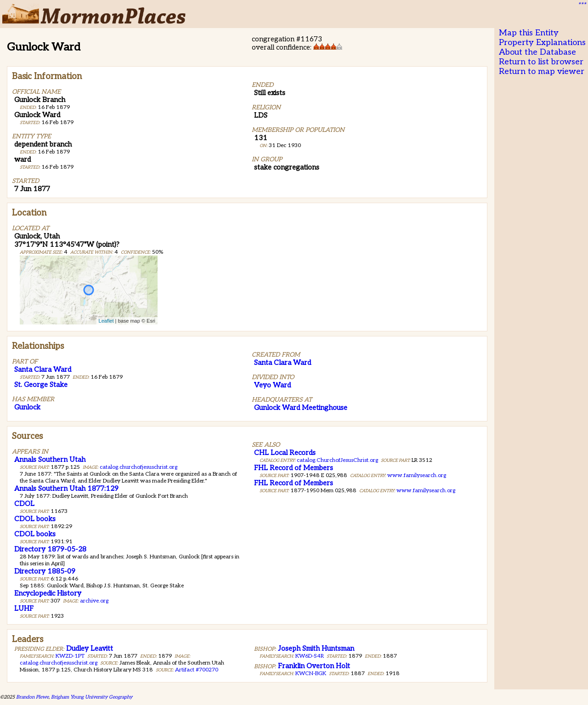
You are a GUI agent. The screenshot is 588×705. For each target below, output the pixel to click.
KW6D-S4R (310, 656)
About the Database (537, 52)
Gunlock (27, 407)
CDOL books (35, 519)
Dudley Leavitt (90, 648)
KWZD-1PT (70, 656)
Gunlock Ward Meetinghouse (301, 408)
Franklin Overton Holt (314, 666)
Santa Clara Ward (43, 370)
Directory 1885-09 (45, 571)
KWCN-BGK (311, 674)
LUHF (24, 608)
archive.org (94, 601)
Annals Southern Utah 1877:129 (66, 489)
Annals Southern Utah (50, 460)
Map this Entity (529, 33)
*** (582, 5)
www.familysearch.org (417, 475)
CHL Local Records (285, 453)
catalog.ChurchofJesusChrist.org (337, 460)
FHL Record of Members (294, 468)
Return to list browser (541, 62)
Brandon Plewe (32, 697)
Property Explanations (542, 43)
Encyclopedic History (48, 593)
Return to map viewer (542, 71)
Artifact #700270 (197, 670)
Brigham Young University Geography (92, 697)
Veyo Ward (272, 385)
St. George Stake (41, 385)
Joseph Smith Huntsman (316, 648)
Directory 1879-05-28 (50, 549)
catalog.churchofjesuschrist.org (139, 467)
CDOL (24, 504)
